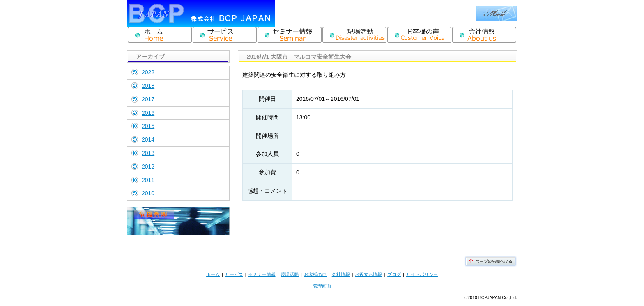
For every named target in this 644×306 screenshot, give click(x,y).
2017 (148, 99)
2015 (148, 126)
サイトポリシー (422, 274)
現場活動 (290, 274)
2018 (148, 86)
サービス (234, 274)
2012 (148, 167)
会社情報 (341, 274)
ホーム (213, 274)
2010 (148, 193)
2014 (148, 139)
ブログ (394, 274)
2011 (148, 180)
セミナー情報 (262, 274)
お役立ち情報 (368, 274)
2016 (148, 113)
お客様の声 (315, 274)
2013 (148, 153)
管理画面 (322, 286)
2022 (148, 72)
